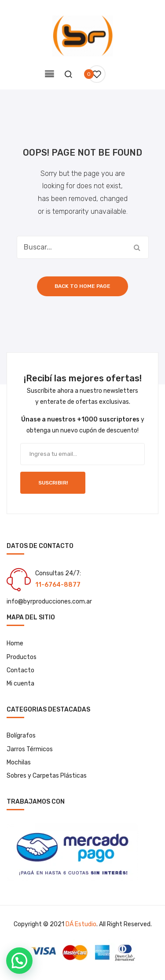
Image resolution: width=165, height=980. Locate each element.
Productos (22, 657)
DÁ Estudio (81, 924)
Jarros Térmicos (30, 749)
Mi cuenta (20, 684)
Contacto (20, 670)
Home (15, 643)
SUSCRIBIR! (53, 483)
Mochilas (19, 762)
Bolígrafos (21, 736)
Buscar (137, 247)
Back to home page (82, 286)
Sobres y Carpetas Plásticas (47, 776)
